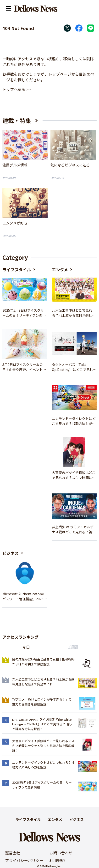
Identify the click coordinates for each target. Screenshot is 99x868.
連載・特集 (17, 120)
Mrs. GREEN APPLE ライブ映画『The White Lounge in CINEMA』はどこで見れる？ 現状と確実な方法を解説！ (42, 724)
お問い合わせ (61, 853)
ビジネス (11, 553)
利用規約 (57, 860)
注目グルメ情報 (15, 165)
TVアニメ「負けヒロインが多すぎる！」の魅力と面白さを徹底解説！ (42, 702)
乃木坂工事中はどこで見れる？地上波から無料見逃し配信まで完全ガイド (74, 313)
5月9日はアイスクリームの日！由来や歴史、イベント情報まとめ (24, 367)
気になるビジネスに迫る (70, 165)
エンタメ (60, 270)
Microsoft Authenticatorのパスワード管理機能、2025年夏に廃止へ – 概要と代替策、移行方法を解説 (25, 596)
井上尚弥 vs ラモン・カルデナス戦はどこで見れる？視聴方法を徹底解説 (74, 529)
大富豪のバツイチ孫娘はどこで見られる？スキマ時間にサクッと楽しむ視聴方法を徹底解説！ (74, 475)
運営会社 (13, 853)
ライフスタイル (17, 270)
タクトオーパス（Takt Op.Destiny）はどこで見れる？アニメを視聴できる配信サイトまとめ (74, 367)
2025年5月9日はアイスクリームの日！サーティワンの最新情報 (24, 313)
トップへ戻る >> (16, 89)
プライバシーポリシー (24, 860)
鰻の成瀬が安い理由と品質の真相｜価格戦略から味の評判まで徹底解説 (43, 662)
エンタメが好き (15, 223)
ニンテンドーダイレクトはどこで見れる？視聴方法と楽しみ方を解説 (74, 421)
